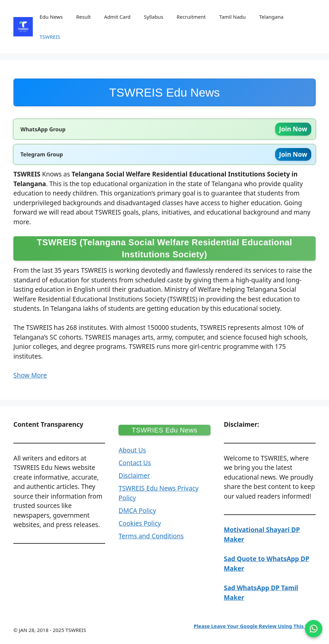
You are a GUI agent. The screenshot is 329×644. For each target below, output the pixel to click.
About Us (132, 450)
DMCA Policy (137, 511)
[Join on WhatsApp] (314, 629)
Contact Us (135, 463)
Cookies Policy (140, 523)
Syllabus (154, 17)
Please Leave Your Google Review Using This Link (255, 626)
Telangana (271, 17)
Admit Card (117, 17)
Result (84, 17)
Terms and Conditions (151, 536)
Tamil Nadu (233, 17)
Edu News (51, 17)
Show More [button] (30, 375)
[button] (164, 275)
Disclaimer (134, 476)
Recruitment (191, 17)
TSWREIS (50, 37)
